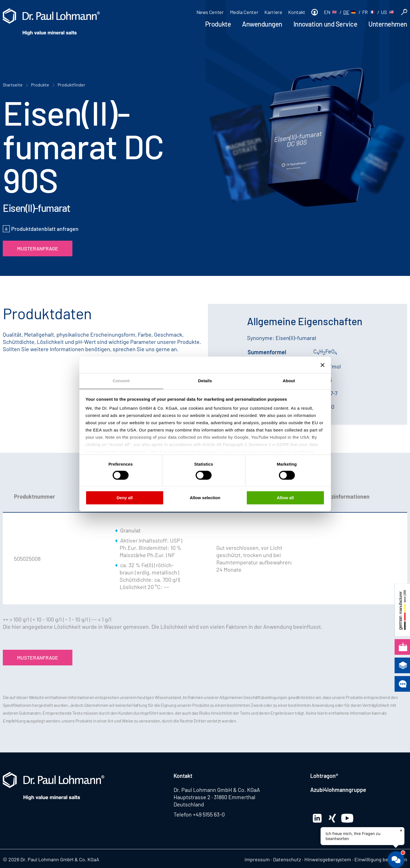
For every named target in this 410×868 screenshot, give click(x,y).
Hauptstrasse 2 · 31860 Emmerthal (215, 797)
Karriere (273, 12)
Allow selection (205, 498)
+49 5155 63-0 (209, 814)
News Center (210, 12)
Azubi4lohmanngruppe (338, 790)
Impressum (257, 859)
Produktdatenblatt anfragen (45, 229)
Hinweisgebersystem (328, 859)
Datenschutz (287, 859)
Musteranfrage (38, 248)
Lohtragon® (324, 776)
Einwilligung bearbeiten (381, 859)
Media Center (244, 12)
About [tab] (289, 381)
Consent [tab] (121, 381)
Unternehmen (388, 24)
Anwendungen (262, 24)
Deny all (125, 498)
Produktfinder (71, 85)
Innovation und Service (325, 24)
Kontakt (297, 12)
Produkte (218, 24)
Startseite (13, 85)
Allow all (285, 498)
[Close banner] (323, 365)
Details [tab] (205, 381)
